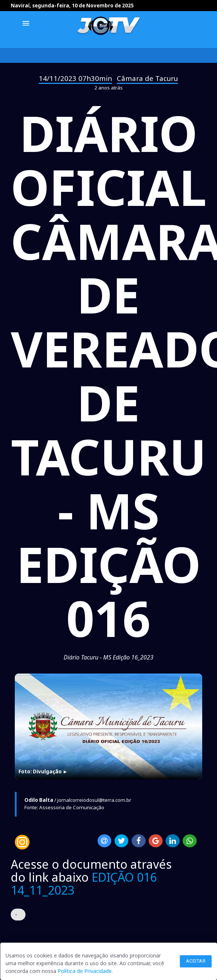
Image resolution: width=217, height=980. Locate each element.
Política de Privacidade (85, 971)
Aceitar (196, 961)
